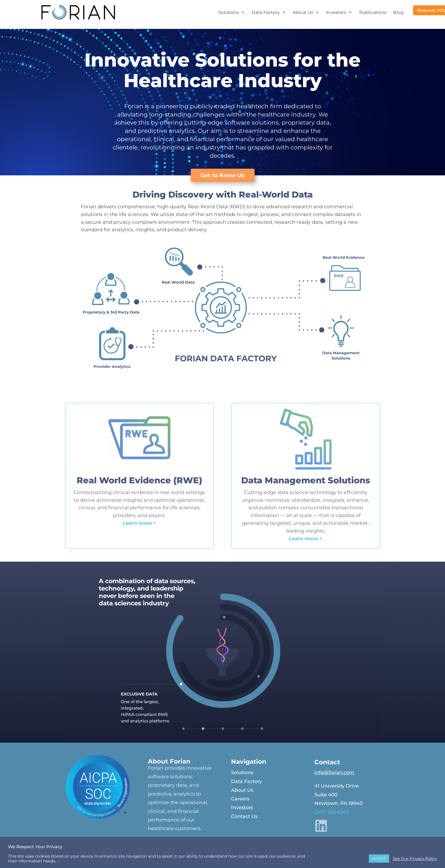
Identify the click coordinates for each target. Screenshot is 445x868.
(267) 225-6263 (331, 812)
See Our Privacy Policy (415, 859)
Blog (398, 12)
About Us (303, 12)
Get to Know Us (223, 175)
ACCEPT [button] (379, 858)
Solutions (229, 12)
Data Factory (266, 12)
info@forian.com (334, 773)
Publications (373, 12)
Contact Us (244, 816)
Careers (240, 799)
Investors (336, 12)
